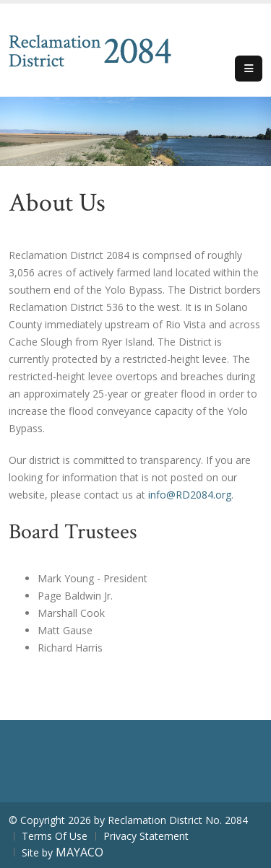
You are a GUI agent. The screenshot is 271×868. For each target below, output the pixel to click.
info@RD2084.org (190, 495)
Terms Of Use (55, 836)
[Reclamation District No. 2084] (90, 49)
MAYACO (79, 852)
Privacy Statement (146, 836)
